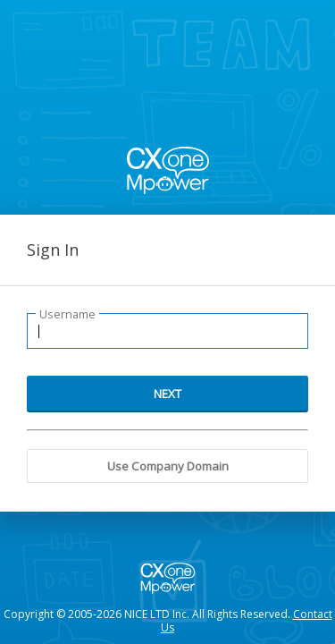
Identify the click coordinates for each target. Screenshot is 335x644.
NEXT (167, 394)
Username (67, 314)
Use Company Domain (168, 466)
